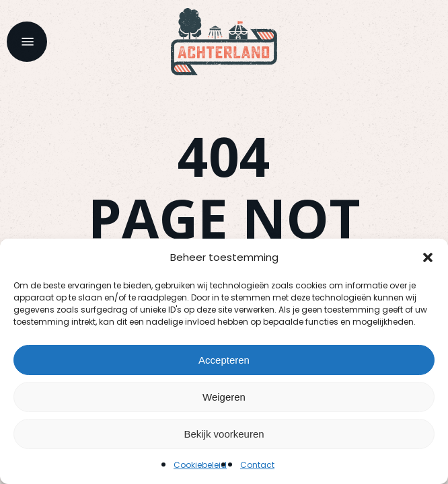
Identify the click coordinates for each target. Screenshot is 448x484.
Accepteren (224, 360)
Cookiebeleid (200, 465)
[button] (428, 257)
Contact (257, 465)
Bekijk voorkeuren (224, 434)
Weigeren (224, 397)
